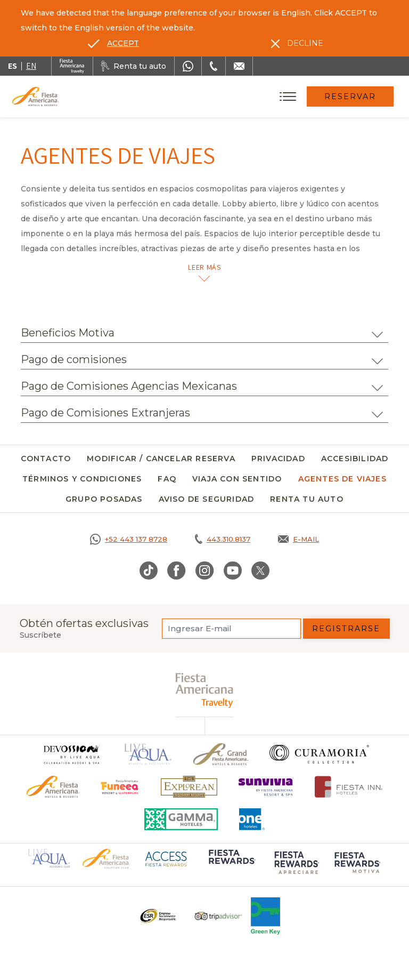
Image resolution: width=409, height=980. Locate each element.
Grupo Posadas (104, 499)
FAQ (167, 479)
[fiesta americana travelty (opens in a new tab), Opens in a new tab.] (205, 690)
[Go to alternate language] (113, 43)
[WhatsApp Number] (188, 66)
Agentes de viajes (342, 479)
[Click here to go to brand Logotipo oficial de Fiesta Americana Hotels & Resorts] (53, 787)
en (31, 66)
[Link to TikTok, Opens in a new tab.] (149, 571)
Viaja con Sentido (237, 479)
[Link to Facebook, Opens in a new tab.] (177, 571)
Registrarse (346, 629)
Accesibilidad (355, 459)
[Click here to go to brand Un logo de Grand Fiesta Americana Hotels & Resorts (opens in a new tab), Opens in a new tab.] (221, 754)
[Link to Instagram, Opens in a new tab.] (205, 571)
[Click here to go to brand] (71, 754)
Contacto (46, 459)
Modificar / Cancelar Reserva (161, 459)
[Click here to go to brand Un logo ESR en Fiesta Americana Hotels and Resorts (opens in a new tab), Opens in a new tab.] (157, 916)
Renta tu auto (307, 499)
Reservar (350, 97)
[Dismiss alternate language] (297, 43)
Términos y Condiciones (82, 479)
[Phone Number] (214, 66)
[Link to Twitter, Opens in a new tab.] (260, 571)
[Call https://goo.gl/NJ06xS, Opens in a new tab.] (129, 539)
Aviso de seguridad (207, 499)
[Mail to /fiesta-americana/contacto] (239, 66)
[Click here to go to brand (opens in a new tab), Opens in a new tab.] (120, 787)
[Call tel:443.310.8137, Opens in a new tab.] (223, 539)
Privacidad (278, 459)
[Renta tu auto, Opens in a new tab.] (134, 66)
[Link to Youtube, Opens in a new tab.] (233, 571)
